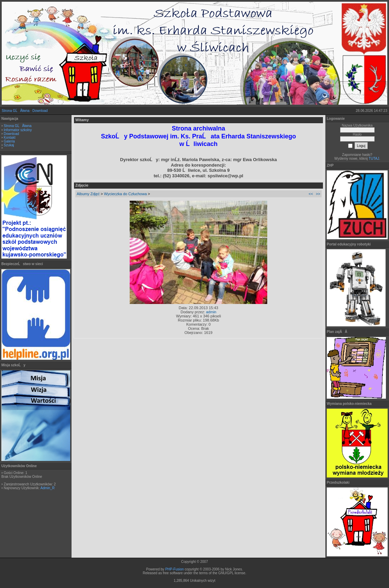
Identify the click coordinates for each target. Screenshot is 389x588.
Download (40, 111)
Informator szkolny (18, 130)
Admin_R (47, 488)
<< (311, 194)
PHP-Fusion (174, 569)
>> (318, 194)
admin (211, 312)
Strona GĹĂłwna (16, 111)
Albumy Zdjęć (88, 194)
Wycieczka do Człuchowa (125, 194)
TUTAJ (374, 159)
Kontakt (10, 138)
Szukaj (9, 145)
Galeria (9, 141)
